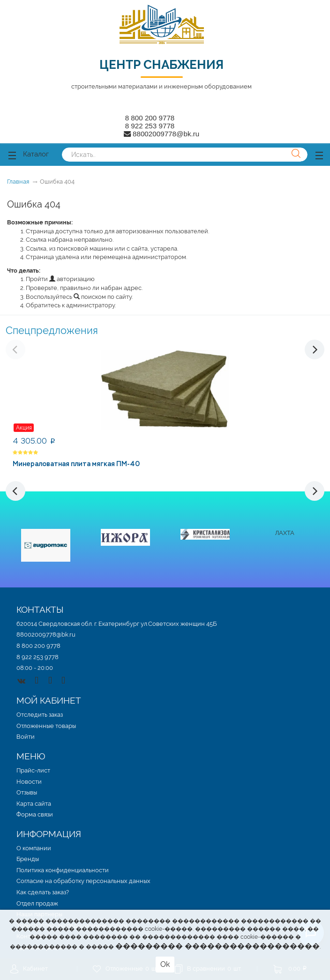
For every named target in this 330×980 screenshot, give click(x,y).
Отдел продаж (37, 903)
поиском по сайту (103, 297)
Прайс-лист (33, 770)
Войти (26, 737)
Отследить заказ (40, 715)
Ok (165, 964)
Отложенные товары (46, 726)
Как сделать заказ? (43, 892)
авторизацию (72, 279)
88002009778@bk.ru (46, 635)
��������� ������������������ (217, 946)
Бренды (28, 859)
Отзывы (27, 792)
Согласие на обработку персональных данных (83, 881)
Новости (29, 782)
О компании (34, 848)
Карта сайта (34, 804)
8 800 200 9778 (150, 118)
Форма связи (35, 814)
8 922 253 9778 (150, 126)
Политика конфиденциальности (63, 870)
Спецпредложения (52, 330)
